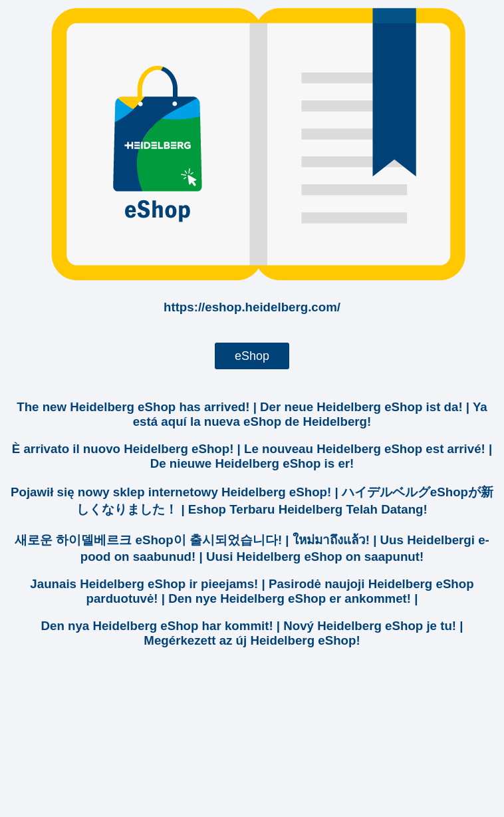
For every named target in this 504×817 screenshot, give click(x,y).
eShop (252, 356)
